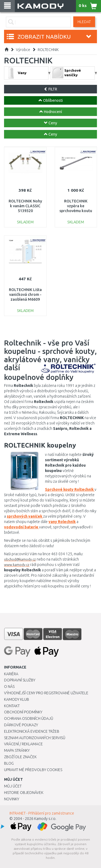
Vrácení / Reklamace (23, 744)
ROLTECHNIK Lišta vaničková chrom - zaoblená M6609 (25, 295)
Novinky (12, 799)
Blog (9, 763)
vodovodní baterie (22, 527)
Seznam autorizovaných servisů (35, 738)
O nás (9, 687)
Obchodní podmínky (23, 712)
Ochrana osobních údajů (29, 718)
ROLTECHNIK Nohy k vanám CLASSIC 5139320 (25, 206)
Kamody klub (17, 699)
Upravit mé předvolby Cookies (33, 770)
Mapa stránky (17, 750)
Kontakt (12, 706)
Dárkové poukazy (21, 725)
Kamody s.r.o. (45, 819)
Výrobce (23, 50)
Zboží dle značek (20, 757)
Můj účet (13, 786)
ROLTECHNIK (48, 50)
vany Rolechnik (62, 522)
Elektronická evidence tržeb (32, 731)
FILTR (50, 89)
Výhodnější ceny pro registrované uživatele (46, 693)
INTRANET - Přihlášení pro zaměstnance (42, 813)
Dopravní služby (20, 680)
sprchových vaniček (25, 516)
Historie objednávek (24, 793)
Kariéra (11, 674)
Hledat (84, 22)
